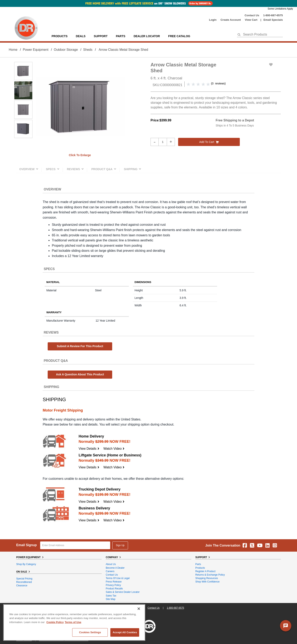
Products (60, 36)
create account (231, 20)
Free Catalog (179, 36)
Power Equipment (36, 50)
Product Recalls (114, 589)
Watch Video (114, 449)
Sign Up (120, 545)
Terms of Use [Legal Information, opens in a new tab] (73, 622)
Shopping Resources (207, 578)
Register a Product (205, 571)
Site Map (110, 599)
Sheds (88, 50)
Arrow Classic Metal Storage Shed (123, 50)
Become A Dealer (115, 568)
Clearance (22, 586)
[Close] (139, 609)
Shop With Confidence (207, 582)
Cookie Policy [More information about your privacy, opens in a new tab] (55, 622)
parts (121, 36)
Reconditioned (24, 582)
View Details (89, 449)
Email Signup (26, 545)
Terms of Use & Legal (118, 578)
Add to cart (209, 142)
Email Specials (273, 20)
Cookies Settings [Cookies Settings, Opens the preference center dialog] (90, 632)
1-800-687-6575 (273, 15)
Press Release (114, 582)
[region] (74, 622)
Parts (198, 564)
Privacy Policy (113, 585)
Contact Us (252, 15)
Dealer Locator (147, 36)
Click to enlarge (80, 155)
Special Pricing (24, 579)
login (213, 20)
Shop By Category (26, 564)
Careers (110, 571)
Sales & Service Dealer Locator (123, 592)
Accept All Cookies (125, 632)
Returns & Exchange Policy (210, 575)
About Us (111, 564)
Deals (81, 36)
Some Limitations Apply (280, 9)
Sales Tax (111, 596)
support (101, 36)
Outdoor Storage (66, 50)
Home (13, 50)
